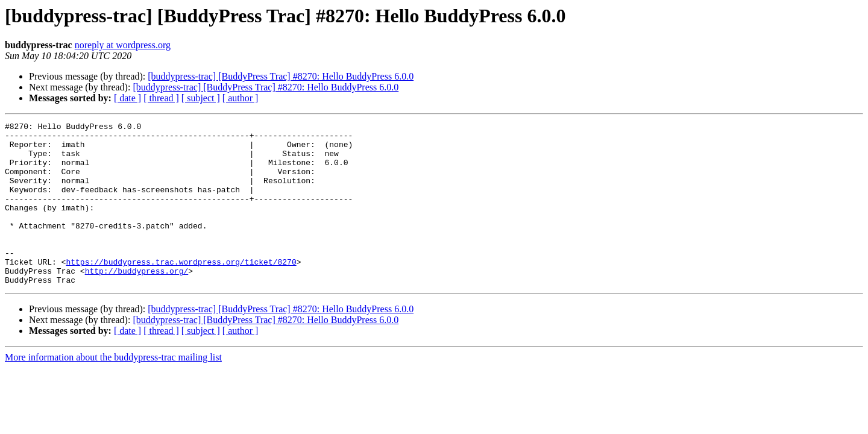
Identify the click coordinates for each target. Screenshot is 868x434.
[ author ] (241, 98)
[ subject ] (201, 98)
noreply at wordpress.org (123, 45)
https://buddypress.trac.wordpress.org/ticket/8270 (181, 291)
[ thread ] (161, 98)
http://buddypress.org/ (137, 301)
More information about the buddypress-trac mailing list (113, 390)
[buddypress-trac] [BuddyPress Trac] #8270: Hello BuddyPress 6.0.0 (281, 76)
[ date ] (127, 98)
